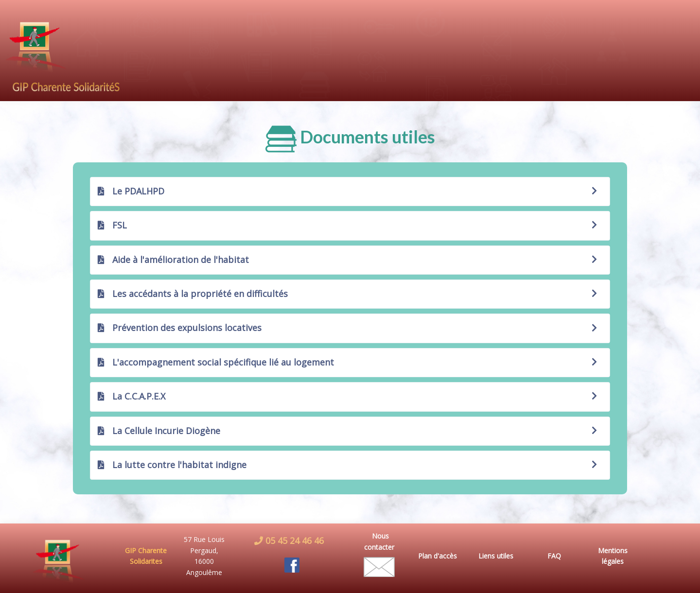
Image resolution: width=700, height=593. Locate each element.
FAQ (554, 556)
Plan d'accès (437, 556)
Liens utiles (496, 556)
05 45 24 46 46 (293, 541)
